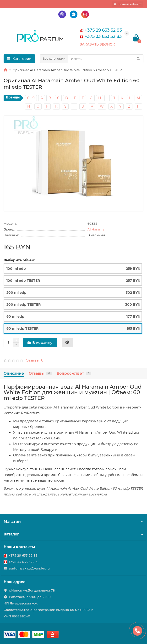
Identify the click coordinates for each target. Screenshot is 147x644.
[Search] (106, 59)
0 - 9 (31, 98)
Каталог (73, 534)
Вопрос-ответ (74, 373)
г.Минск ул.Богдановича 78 (32, 590)
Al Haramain (98, 229)
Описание (14, 373)
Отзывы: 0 (35, 360)
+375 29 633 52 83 (23, 555)
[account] (128, 4)
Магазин (73, 521)
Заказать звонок (97, 44)
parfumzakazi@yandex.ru (29, 568)
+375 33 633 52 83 (23, 562)
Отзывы (40, 373)
